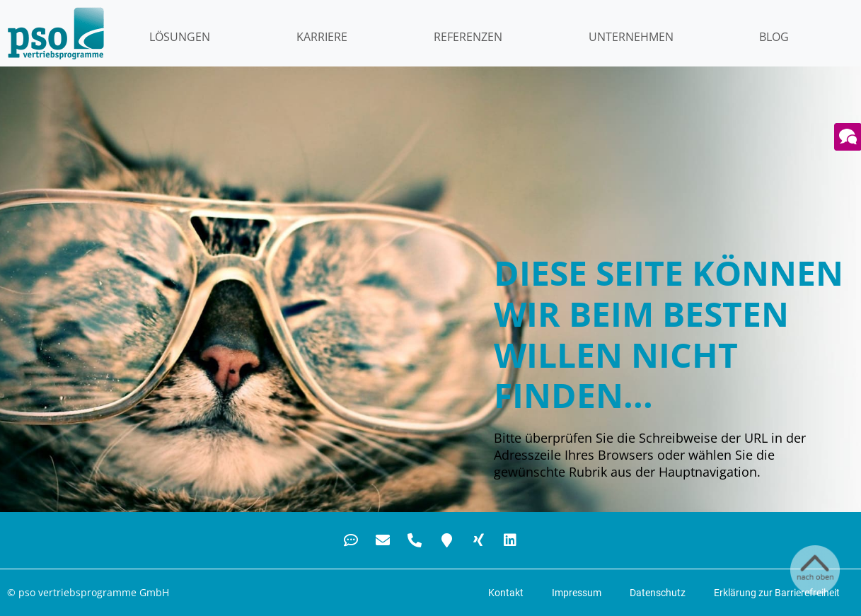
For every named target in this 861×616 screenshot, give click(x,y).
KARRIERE (322, 37)
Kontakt (506, 593)
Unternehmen (631, 37)
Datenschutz (658, 593)
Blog (774, 37)
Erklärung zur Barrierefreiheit (777, 593)
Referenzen (468, 37)
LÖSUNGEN (180, 37)
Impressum (577, 593)
